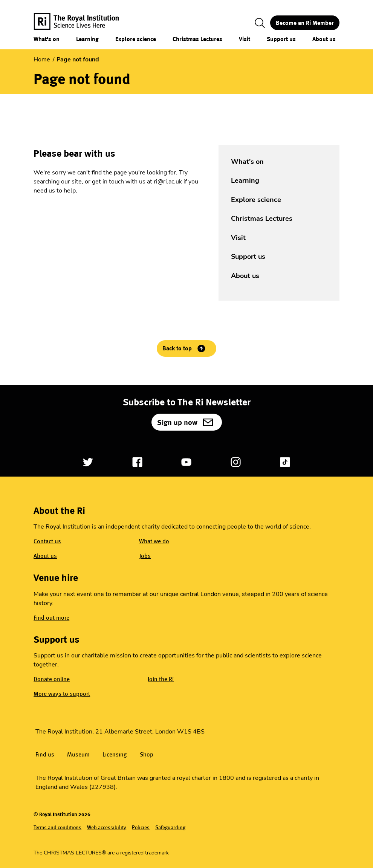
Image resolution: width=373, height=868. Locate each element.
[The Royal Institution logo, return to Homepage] (83, 23)
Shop (147, 754)
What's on (47, 39)
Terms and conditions (57, 827)
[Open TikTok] (285, 462)
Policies (141, 827)
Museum (78, 754)
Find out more (51, 618)
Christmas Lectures (197, 39)
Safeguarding (170, 827)
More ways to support (62, 694)
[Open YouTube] (186, 462)
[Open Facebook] (137, 462)
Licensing (115, 754)
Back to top (177, 348)
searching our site (58, 182)
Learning (87, 39)
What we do (154, 541)
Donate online (52, 679)
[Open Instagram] (236, 462)
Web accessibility (107, 827)
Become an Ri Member (305, 23)
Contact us (47, 541)
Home (42, 60)
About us (324, 39)
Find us (45, 754)
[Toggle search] (260, 23)
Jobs (145, 556)
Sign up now (177, 422)
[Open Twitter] (88, 462)
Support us (281, 39)
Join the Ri (161, 679)
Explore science (136, 39)
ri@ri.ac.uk (168, 182)
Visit (245, 39)
